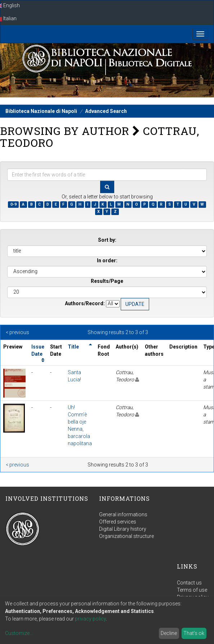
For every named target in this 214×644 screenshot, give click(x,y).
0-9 (14, 204)
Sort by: (107, 240)
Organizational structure (126, 536)
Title (73, 347)
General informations (123, 514)
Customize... (19, 633)
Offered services (118, 522)
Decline (169, 633)
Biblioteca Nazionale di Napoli (41, 111)
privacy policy (90, 619)
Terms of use (192, 590)
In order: (107, 260)
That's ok (194, 633)
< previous (17, 332)
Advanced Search (106, 111)
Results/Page (107, 281)
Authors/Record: (85, 303)
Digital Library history (123, 529)
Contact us (189, 583)
